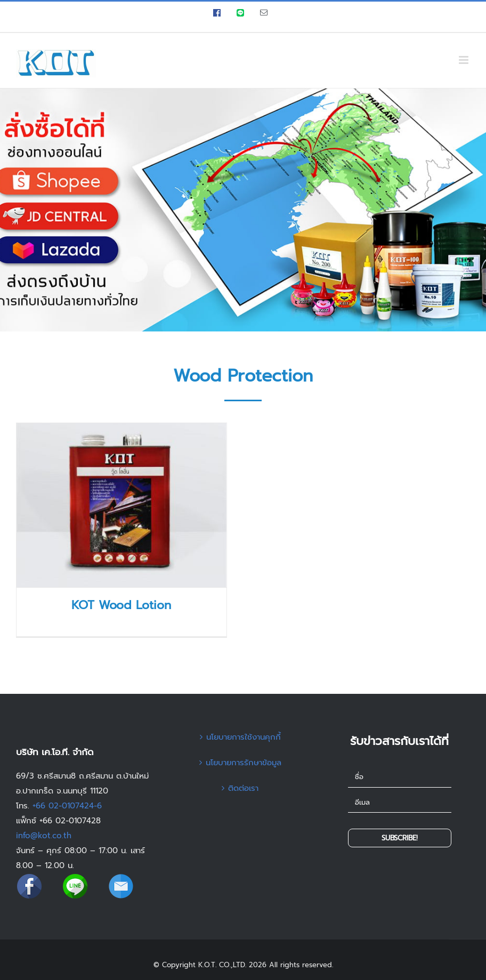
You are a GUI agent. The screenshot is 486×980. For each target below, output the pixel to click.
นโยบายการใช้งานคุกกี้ (244, 737)
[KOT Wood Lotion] (122, 505)
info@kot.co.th (44, 836)
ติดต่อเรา (243, 788)
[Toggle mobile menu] (464, 60)
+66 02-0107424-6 (67, 806)
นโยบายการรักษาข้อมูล (244, 763)
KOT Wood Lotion (121, 605)
